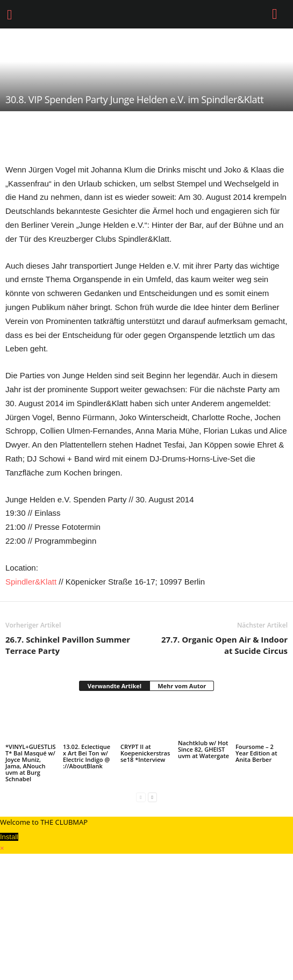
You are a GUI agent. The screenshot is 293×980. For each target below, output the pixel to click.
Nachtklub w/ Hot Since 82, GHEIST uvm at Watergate (203, 749)
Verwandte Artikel (115, 686)
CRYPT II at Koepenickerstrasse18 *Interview (145, 753)
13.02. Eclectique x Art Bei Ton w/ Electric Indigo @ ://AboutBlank (87, 756)
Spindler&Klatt (31, 582)
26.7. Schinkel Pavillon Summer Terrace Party (68, 645)
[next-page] (152, 797)
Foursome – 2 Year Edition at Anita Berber (256, 753)
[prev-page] (141, 797)
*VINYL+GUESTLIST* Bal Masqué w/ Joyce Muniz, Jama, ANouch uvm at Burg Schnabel (31, 763)
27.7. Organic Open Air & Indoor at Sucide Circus (224, 645)
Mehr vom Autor (182, 686)
